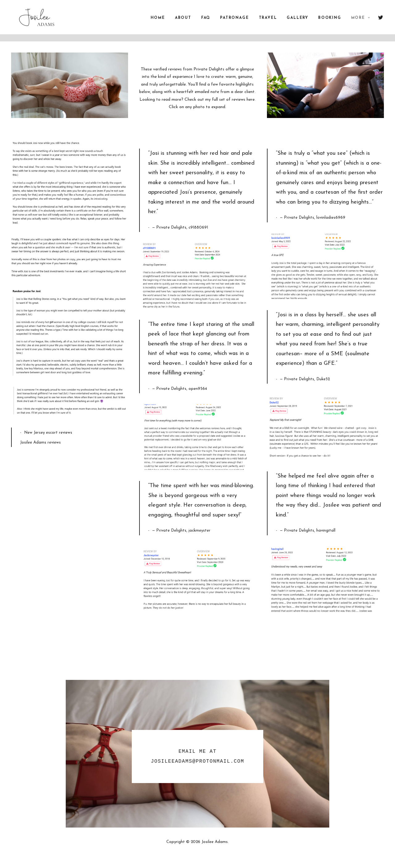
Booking (330, 22)
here (251, 100)
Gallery (297, 22)
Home (158, 22)
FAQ (206, 22)
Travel (268, 22)
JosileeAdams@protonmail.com (197, 761)
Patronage (234, 22)
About (183, 22)
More (361, 22)
